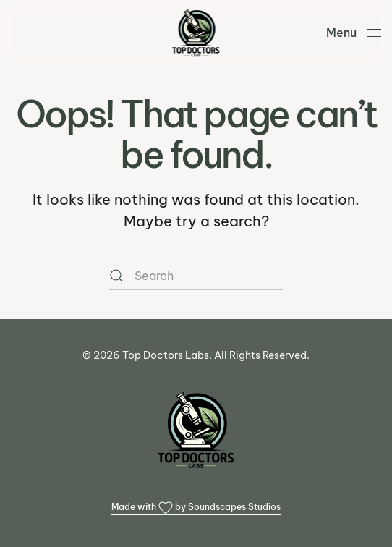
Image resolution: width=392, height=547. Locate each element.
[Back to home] (196, 33)
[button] (354, 33)
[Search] (196, 276)
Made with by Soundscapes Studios (196, 508)
